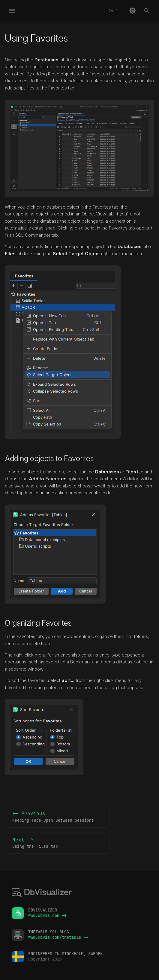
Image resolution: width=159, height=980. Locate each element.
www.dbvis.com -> (47, 915)
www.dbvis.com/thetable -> (58, 937)
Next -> (57, 843)
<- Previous (57, 817)
